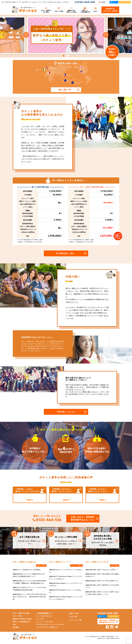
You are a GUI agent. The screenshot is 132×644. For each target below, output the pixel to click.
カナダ (83, 68)
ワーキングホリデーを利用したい (48, 627)
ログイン (114, 2)
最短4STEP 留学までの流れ (72, 10)
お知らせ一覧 (40, 565)
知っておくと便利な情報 (44, 622)
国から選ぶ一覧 (65, 90)
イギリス (51, 68)
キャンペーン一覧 (76, 565)
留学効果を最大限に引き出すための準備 (50, 624)
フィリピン (68, 75)
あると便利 (40, 619)
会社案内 (16, 627)
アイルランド (41, 70)
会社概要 (102, 2)
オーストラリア (70, 80)
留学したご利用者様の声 (21, 622)
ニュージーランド (78, 83)
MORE (29, 500)
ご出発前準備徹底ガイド (44, 613)
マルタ (51, 73)
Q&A (15, 624)
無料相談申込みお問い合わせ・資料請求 (110, 10)
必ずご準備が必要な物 (44, 616)
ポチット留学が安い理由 (46, 10)
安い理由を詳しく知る (65, 253)
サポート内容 (59, 10)
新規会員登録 (125, 2)
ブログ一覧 (114, 565)
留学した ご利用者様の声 (85, 10)
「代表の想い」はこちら (65, 412)
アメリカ (84, 72)
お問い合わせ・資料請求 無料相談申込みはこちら (83, 518)
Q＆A (95, 10)
